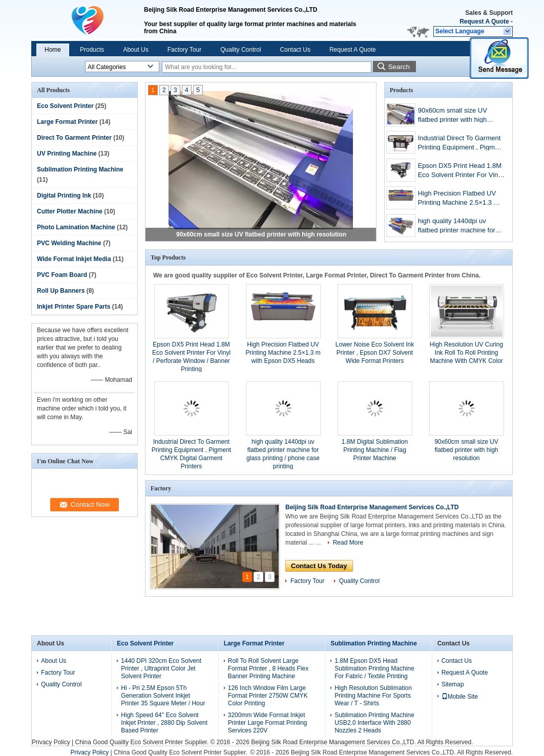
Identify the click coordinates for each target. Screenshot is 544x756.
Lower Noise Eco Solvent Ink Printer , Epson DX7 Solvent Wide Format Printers (375, 353)
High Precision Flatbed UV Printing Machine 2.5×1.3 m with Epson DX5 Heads (459, 199)
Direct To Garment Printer (74, 138)
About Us (135, 50)
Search (399, 67)
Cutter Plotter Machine (70, 211)
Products (92, 50)
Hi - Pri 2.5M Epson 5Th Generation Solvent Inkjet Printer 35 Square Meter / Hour (163, 696)
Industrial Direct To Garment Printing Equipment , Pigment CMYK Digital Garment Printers (461, 144)
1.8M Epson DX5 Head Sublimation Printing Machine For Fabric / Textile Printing (374, 668)
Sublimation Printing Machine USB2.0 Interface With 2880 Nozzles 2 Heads (374, 723)
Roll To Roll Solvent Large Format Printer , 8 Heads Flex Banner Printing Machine (268, 668)
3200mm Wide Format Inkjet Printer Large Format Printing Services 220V (268, 723)
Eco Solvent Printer (65, 106)
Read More (348, 543)
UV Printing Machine (67, 154)
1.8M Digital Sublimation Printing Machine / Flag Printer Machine (375, 450)
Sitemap (453, 684)
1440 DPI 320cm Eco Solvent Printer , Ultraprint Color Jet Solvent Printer (161, 668)
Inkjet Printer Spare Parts (74, 307)
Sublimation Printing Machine (80, 169)
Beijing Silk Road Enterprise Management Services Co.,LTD (372, 507)
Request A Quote (484, 21)
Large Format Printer (67, 122)
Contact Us (295, 50)
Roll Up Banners (61, 291)
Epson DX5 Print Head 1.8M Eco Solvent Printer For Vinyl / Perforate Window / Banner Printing (461, 171)
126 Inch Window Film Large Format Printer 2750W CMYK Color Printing (268, 696)
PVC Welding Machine (69, 243)
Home (53, 50)
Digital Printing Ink (64, 196)
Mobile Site (460, 697)
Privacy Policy (51, 742)
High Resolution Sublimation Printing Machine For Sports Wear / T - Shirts (373, 696)
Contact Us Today (319, 566)
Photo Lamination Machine (76, 227)
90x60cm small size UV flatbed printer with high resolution (261, 234)
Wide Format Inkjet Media (74, 259)
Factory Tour (184, 50)
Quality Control (240, 50)
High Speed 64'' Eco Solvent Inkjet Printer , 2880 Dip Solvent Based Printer (164, 723)
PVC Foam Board (62, 275)
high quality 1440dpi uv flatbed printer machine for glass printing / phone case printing (458, 226)
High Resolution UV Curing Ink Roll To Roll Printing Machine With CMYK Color (466, 353)
